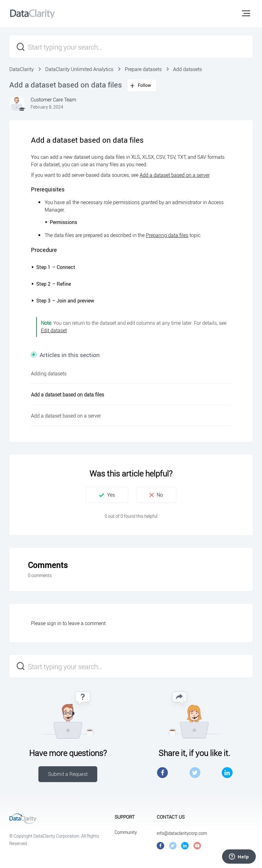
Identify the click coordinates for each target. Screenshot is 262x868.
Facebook (162, 773)
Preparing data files (167, 235)
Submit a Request (68, 774)
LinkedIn (227, 773)
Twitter (195, 773)
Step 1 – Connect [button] (53, 267)
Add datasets (188, 69)
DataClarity (22, 69)
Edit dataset (54, 330)
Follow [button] (145, 85)
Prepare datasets (143, 69)
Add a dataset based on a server (175, 175)
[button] (246, 13)
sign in (54, 623)
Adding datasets (49, 374)
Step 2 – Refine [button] (51, 284)
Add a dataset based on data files (68, 395)
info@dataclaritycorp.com (182, 833)
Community (126, 832)
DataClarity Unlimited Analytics (79, 69)
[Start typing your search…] (131, 47)
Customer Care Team (53, 100)
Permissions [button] (61, 222)
